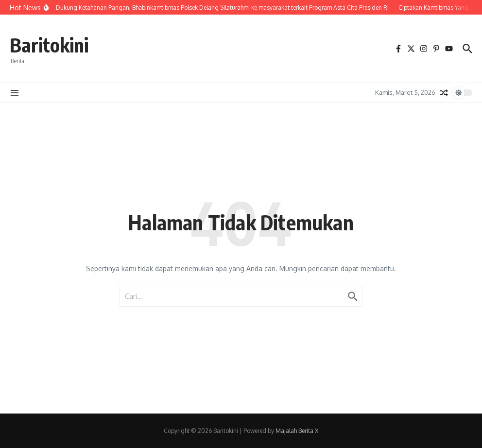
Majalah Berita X (297, 431)
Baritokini (49, 45)
